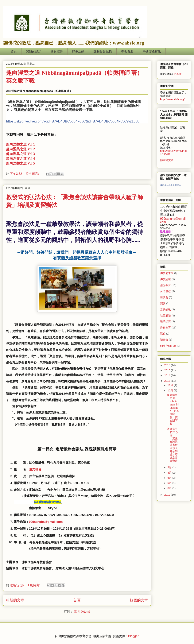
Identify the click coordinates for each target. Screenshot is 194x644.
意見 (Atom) (82, 612)
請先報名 (35, 469)
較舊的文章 (139, 600)
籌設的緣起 (34, 51)
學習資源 (127, 51)
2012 (168, 495)
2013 (168, 381)
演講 (163, 303)
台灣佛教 (165, 291)
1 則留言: (34, 585)
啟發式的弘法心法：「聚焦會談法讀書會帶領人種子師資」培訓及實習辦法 (172, 445)
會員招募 (57, 51)
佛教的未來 (167, 273)
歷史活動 (78, 51)
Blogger (133, 636)
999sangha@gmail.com (46, 522)
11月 (171, 385)
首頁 (14, 51)
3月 (170, 488)
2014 (168, 375)
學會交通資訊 (152, 51)
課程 (163, 334)
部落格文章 (167, 160)
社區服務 (165, 316)
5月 (170, 483)
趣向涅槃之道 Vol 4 (20, 159)
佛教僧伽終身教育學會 (171, 185)
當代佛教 (165, 309)
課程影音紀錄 (103, 51)
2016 (168, 365)
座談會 (164, 297)
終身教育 (165, 328)
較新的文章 (15, 600)
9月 (170, 467)
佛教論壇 (165, 279)
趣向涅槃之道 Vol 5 (20, 163)
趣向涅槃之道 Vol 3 (20, 154)
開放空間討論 (168, 346)
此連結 (177, 74)
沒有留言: (33, 174)
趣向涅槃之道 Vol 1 (20, 144)
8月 (170, 473)
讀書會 (164, 340)
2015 (168, 370)
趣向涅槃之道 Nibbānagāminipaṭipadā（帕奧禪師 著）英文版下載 (173, 409)
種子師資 (165, 321)
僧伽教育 (165, 285)
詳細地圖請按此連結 (47, 502)
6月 (170, 478)
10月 (171, 390)
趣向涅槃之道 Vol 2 (20, 149)
